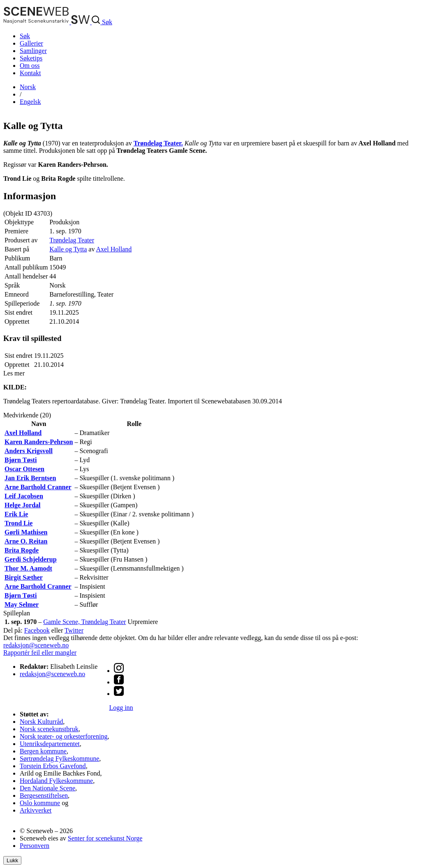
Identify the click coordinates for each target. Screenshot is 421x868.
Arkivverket (36, 810)
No (28, 87)
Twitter (74, 630)
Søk (25, 36)
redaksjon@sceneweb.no (36, 645)
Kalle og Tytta (68, 249)
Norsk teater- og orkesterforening (64, 736)
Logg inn (121, 708)
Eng (30, 102)
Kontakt (30, 73)
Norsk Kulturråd (41, 722)
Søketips (31, 58)
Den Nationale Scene (47, 788)
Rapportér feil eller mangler (40, 653)
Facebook (37, 630)
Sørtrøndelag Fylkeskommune (59, 759)
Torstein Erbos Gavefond (53, 766)
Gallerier (31, 43)
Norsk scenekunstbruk (49, 729)
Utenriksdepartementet (50, 744)
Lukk (12, 860)
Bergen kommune (43, 751)
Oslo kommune (40, 803)
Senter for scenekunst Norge (105, 838)
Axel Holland (114, 249)
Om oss (30, 66)
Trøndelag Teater (72, 240)
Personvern (35, 846)
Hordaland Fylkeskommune (56, 781)
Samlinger (33, 51)
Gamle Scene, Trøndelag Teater (84, 622)
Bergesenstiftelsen (44, 795)
